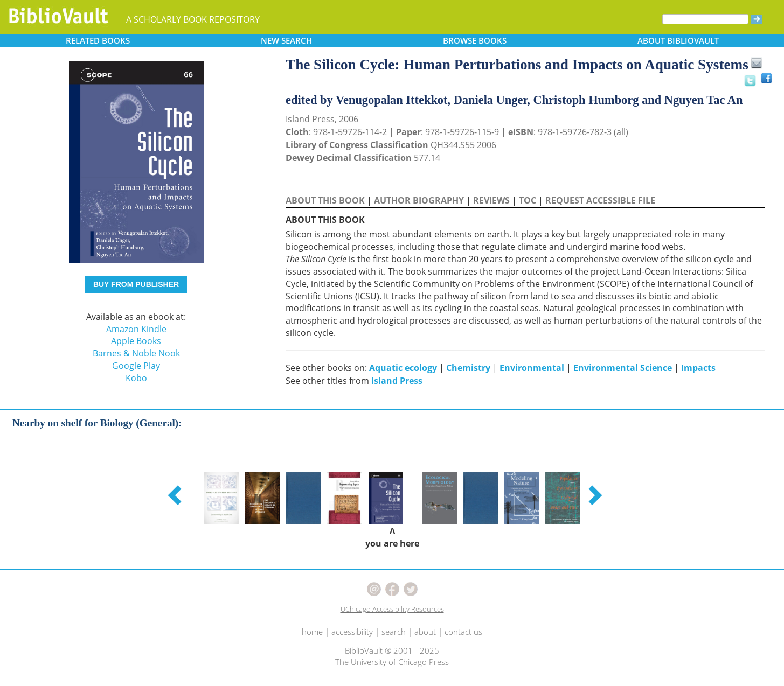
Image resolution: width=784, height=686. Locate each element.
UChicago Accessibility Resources (392, 609)
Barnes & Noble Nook (136, 353)
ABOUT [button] (678, 40)
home (312, 632)
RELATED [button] (98, 40)
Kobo (136, 378)
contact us (463, 632)
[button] (176, 495)
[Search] (705, 19)
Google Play (136, 366)
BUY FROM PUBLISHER (136, 284)
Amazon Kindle (136, 329)
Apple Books (136, 341)
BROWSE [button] (475, 40)
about (425, 632)
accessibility (352, 632)
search (394, 632)
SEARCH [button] (286, 40)
